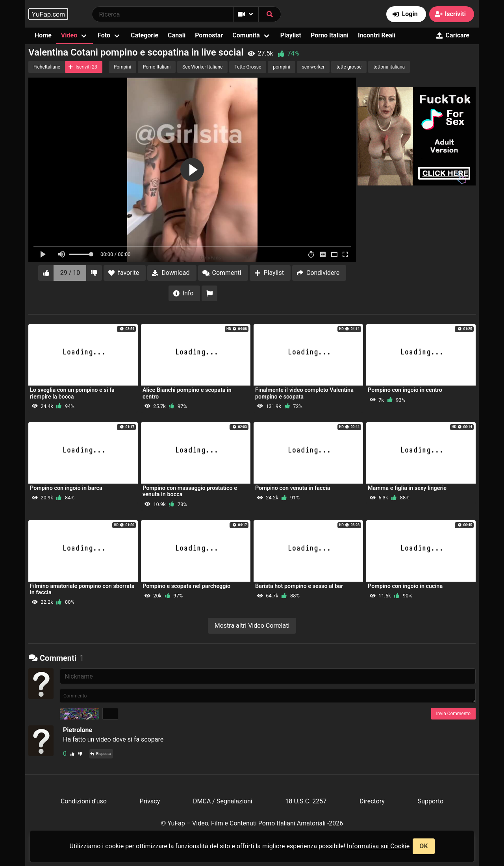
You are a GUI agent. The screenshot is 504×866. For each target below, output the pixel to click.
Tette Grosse (248, 67)
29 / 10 (70, 273)
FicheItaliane (47, 67)
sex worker (313, 67)
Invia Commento (453, 714)
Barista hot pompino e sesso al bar (299, 586)
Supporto (431, 801)
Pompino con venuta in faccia (293, 488)
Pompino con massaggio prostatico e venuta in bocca (190, 491)
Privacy (150, 801)
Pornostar (209, 35)
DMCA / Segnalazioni (223, 801)
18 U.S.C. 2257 (306, 801)
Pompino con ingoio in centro (405, 390)
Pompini (122, 67)
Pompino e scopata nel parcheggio (186, 586)
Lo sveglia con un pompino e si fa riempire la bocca (72, 393)
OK (423, 846)
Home (43, 35)
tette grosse (349, 67)
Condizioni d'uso (84, 801)
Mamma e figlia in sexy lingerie (407, 488)
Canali (177, 35)
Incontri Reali (377, 35)
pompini (281, 67)
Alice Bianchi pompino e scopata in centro (187, 393)
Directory (372, 801)
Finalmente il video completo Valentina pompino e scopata (304, 393)
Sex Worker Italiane (202, 67)
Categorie (145, 35)
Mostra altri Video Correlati (252, 626)
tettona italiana (389, 67)
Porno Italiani (330, 35)
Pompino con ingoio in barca (66, 488)
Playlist (291, 35)
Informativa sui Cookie (378, 846)
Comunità (246, 35)
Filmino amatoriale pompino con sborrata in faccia (82, 589)
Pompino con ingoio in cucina (405, 586)
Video (69, 35)
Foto (104, 35)
